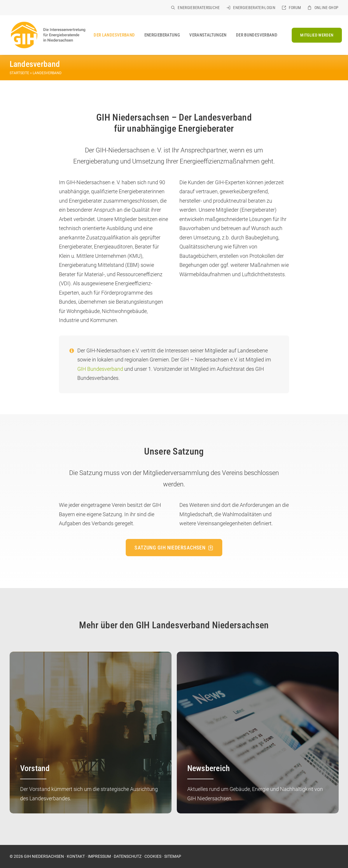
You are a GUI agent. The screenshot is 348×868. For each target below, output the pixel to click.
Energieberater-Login (254, 8)
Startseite (19, 73)
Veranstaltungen (208, 35)
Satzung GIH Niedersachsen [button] (174, 548)
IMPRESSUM (99, 856)
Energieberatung (162, 35)
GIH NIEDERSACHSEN (44, 856)
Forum (295, 8)
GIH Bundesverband (100, 369)
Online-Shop (327, 8)
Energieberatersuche (199, 8)
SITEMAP (173, 856)
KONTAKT (76, 856)
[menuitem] (195, 8)
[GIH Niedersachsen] (48, 35)
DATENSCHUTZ (128, 856)
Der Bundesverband (257, 35)
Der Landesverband (114, 35)
